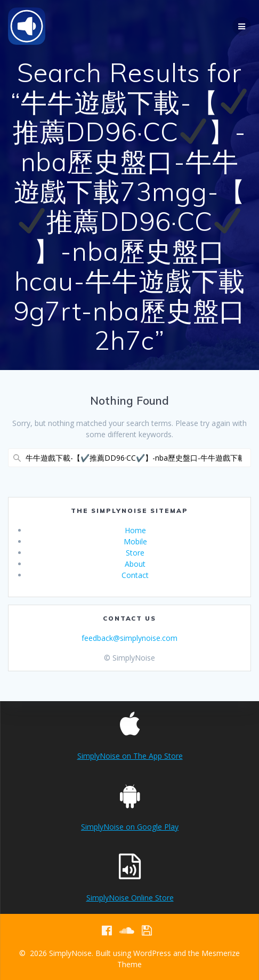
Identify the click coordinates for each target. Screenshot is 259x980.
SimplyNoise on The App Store (130, 756)
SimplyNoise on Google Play (130, 827)
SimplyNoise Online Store (130, 898)
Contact (135, 575)
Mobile (135, 541)
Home (135, 530)
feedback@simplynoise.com (129, 638)
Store (135, 553)
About (135, 564)
